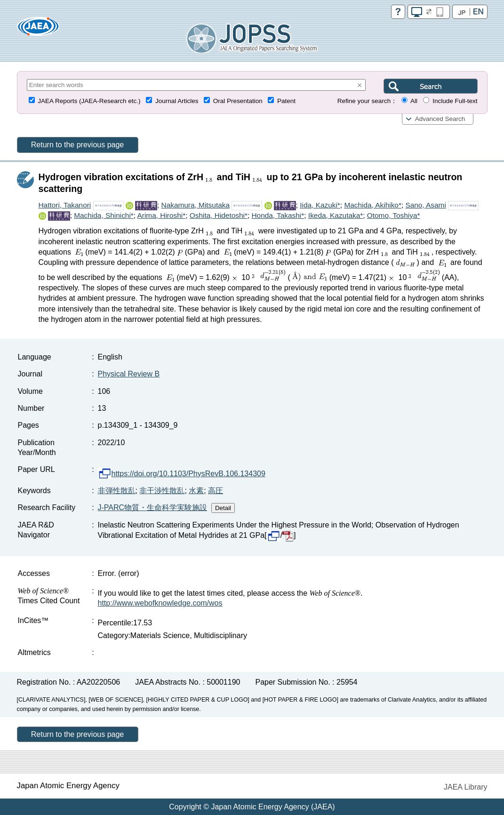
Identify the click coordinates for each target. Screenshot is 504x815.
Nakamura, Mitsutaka (196, 205)
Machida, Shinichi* (104, 215)
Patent (286, 101)
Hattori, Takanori (65, 205)
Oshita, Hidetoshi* (219, 215)
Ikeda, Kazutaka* (336, 215)
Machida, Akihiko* (372, 205)
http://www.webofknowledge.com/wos (160, 603)
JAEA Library (465, 787)
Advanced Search (440, 119)
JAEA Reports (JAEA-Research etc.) (89, 101)
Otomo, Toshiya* (394, 215)
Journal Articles (177, 101)
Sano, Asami (425, 205)
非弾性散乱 (117, 491)
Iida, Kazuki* (320, 205)
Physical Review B (129, 374)
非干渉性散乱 (162, 491)
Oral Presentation (238, 101)
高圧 (216, 491)
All (414, 101)
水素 (196, 491)
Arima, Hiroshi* (162, 215)
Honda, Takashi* (278, 215)
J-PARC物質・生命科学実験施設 (153, 507)
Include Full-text (455, 101)
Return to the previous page (77, 145)
